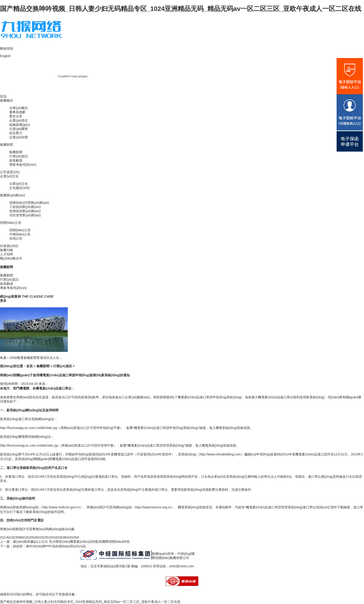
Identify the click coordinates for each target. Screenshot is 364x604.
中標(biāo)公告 (20, 234)
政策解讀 (16, 160)
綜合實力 (16, 133)
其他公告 (16, 238)
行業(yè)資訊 (19, 156)
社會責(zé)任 (9, 246)
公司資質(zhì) (10, 172)
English (5, 56)
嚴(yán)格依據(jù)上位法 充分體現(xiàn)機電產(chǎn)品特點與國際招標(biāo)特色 (71, 542)
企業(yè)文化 (9, 176)
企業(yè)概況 (19, 108)
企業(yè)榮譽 (19, 129)
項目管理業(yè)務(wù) (25, 215)
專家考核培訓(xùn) (23, 165)
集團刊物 (6, 250)
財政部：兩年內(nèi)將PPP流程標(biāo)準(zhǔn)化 (50, 546)
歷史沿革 (16, 116)
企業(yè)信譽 (19, 137)
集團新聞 (6, 145)
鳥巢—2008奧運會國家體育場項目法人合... (31, 358)
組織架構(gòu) (20, 125)
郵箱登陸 (6, 49)
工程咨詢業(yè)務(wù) (25, 207)
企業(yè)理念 (19, 120)
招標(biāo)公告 (11, 223)
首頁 (3, 96)
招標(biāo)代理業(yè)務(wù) (29, 203)
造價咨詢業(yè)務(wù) (25, 211)
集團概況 (6, 101)
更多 (3, 301)
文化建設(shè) (19, 188)
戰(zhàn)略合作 (11, 258)
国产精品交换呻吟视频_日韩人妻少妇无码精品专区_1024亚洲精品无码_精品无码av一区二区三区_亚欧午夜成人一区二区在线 (181, 9)
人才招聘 (6, 254)
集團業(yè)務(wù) (12, 195)
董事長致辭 (17, 112)
